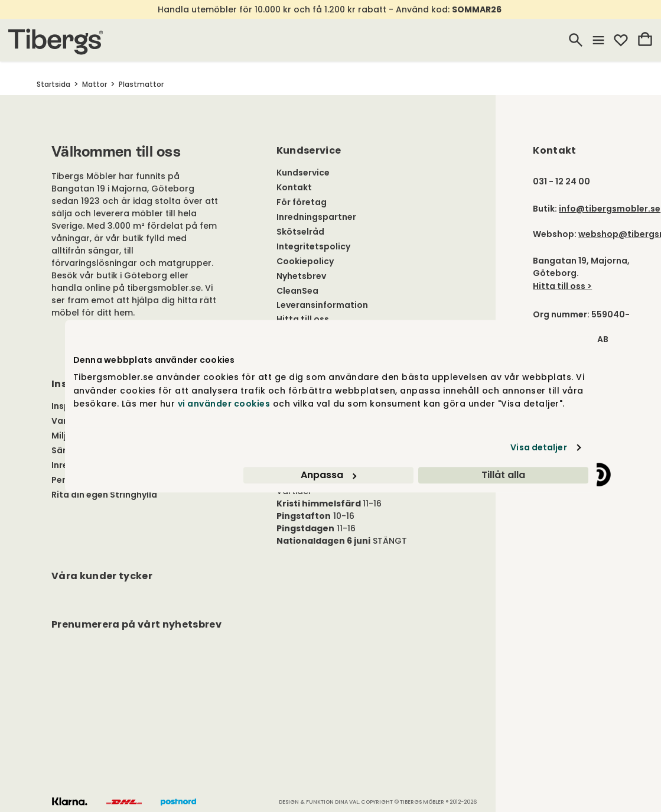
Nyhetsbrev (301, 276)
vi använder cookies (224, 404)
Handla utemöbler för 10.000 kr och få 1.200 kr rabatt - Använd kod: (330, 9)
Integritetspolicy (313, 246)
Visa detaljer (538, 447)
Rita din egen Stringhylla (104, 495)
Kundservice (303, 173)
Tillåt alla (503, 475)
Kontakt (294, 187)
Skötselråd (300, 232)
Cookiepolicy (305, 261)
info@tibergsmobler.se (610, 209)
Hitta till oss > (562, 286)
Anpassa (328, 475)
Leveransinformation (322, 305)
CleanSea (297, 291)
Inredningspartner (316, 217)
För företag (302, 202)
